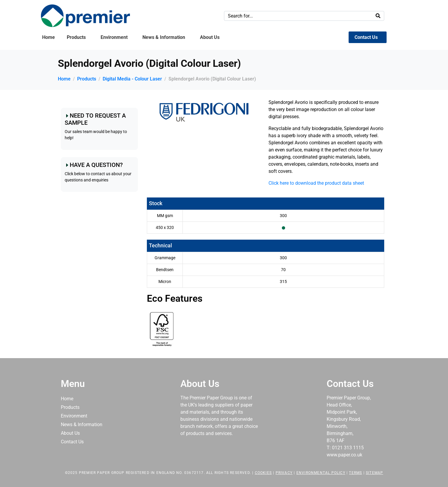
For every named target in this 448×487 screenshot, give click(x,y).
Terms (355, 473)
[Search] (378, 16)
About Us (210, 37)
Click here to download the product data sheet (316, 183)
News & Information (164, 37)
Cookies (263, 473)
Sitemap (374, 473)
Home (49, 37)
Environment (114, 37)
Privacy (284, 473)
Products (76, 37)
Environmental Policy (321, 473)
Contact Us (366, 37)
